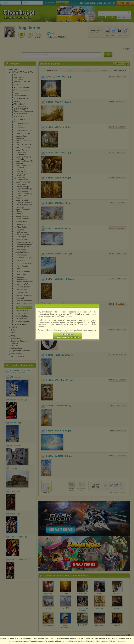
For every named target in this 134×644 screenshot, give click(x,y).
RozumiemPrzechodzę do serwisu (67, 336)
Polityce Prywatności (117, 641)
